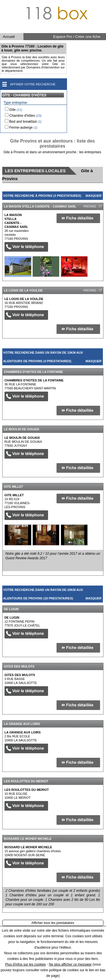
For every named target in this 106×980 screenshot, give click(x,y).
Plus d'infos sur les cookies (25, 964)
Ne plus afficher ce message (70, 964)
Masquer (94, 196)
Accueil (9, 37)
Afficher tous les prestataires (53, 923)
